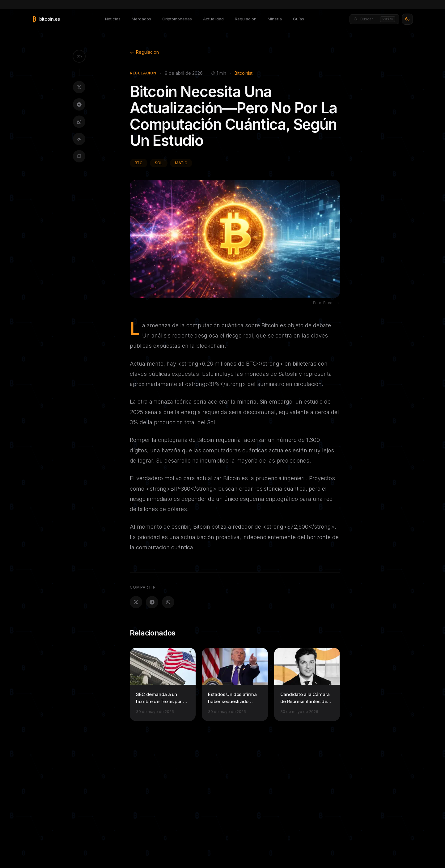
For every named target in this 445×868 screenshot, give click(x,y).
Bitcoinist (244, 73)
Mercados (141, 19)
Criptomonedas (177, 19)
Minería (275, 19)
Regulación (246, 19)
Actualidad (213, 19)
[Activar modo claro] (407, 19)
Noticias (113, 19)
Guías (299, 19)
